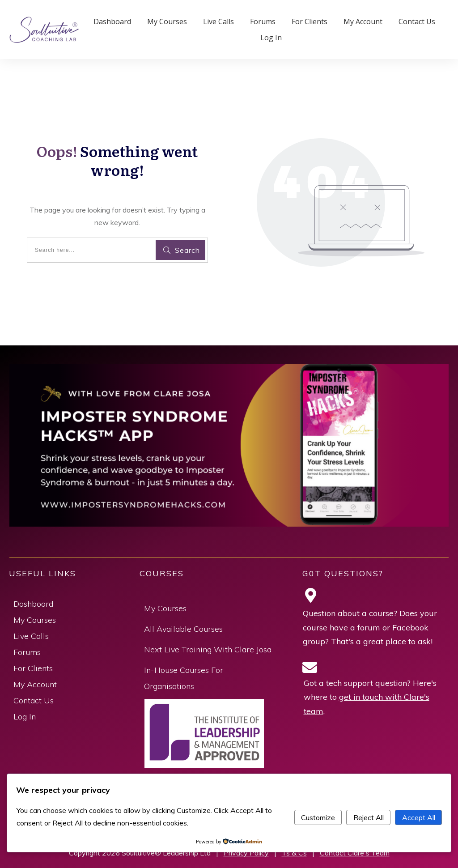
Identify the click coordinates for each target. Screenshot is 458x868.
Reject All (369, 817)
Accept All (419, 817)
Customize (318, 817)
